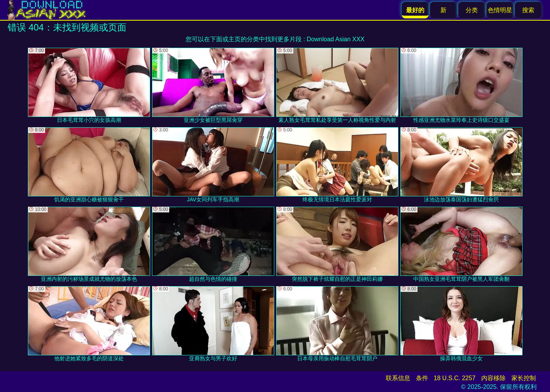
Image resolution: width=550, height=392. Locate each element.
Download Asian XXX (336, 39)
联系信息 (398, 378)
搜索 (528, 10)
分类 (472, 10)
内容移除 (493, 378)
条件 (422, 378)
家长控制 (524, 378)
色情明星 (500, 10)
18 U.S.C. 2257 (455, 378)
